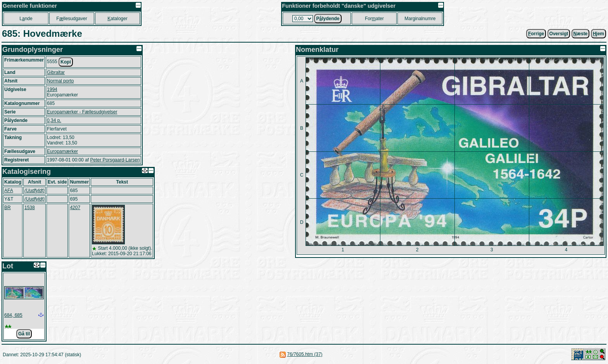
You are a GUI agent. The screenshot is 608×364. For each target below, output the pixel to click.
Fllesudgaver (72, 19)
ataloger (117, 19)
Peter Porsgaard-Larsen (115, 160)
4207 (75, 208)
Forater (374, 19)
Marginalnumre (420, 19)
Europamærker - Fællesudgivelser (82, 112)
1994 (52, 89)
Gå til (24, 334)
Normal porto (60, 81)
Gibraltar (56, 72)
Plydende (328, 19)
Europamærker (62, 151)
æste (581, 34)
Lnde (26, 19)
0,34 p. (54, 120)
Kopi (66, 62)
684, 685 (13, 315)
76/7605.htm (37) (305, 354)
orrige (536, 34)
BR (8, 208)
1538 (30, 208)
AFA (9, 191)
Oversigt (559, 34)
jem (598, 34)
